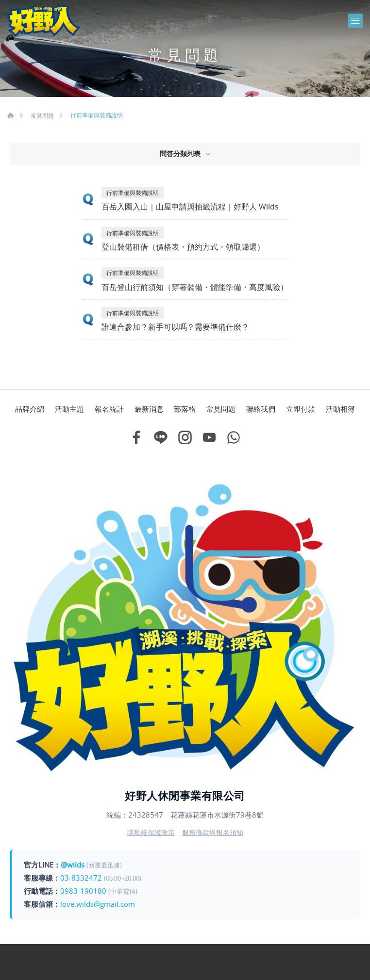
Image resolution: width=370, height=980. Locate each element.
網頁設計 (197, 969)
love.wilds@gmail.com (98, 904)
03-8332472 (81, 878)
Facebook (136, 437)
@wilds (73, 865)
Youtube (209, 437)
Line (161, 437)
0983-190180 (83, 891)
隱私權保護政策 (151, 832)
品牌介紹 (30, 409)
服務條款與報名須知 (213, 832)
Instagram (185, 437)
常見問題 (42, 115)
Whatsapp (234, 437)
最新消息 (149, 409)
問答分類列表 (180, 153)
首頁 (11, 115)
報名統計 (109, 409)
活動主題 (69, 409)
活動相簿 (340, 409)
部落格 (185, 409)
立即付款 (301, 409)
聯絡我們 (261, 409)
